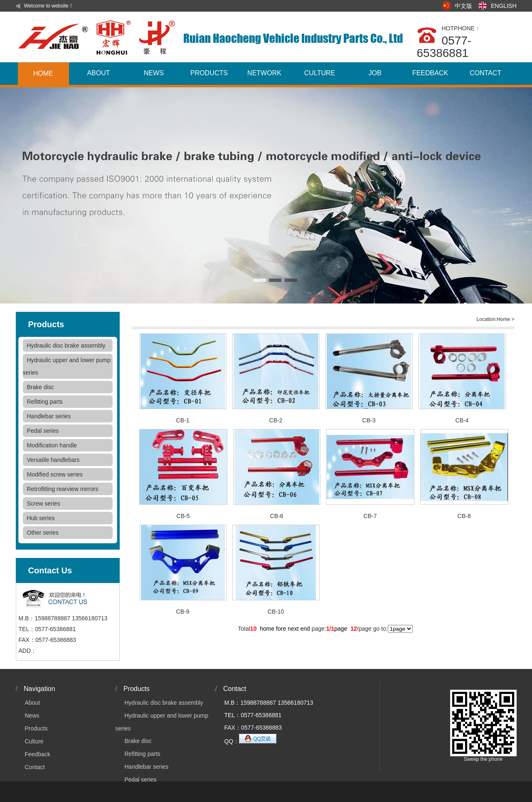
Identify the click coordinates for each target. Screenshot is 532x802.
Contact (35, 767)
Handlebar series (49, 416)
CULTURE (320, 73)
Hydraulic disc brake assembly (66, 345)
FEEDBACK (430, 73)
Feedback (38, 754)
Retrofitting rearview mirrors (63, 489)
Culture (34, 741)
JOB (375, 73)
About (33, 703)
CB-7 (370, 516)
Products (36, 728)
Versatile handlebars (53, 460)
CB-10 (276, 612)
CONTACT (485, 73)
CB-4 (462, 420)
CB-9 (183, 612)
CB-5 (183, 516)
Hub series (41, 518)
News (32, 716)
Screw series (44, 503)
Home (503, 319)
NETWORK (264, 73)
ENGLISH (504, 6)
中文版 (463, 6)
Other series (43, 533)
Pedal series (43, 431)
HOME (43, 73)
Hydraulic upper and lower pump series (67, 366)
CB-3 (369, 420)
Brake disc (41, 387)
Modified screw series (55, 474)
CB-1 (183, 420)
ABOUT (98, 73)
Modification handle (52, 445)
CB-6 (277, 516)
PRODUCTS (209, 73)
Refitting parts (45, 402)
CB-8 (464, 516)
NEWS (154, 73)
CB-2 (276, 420)
